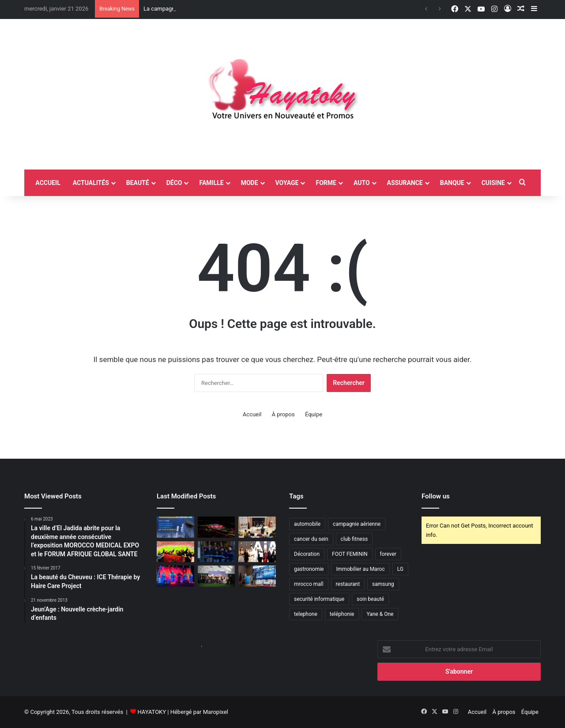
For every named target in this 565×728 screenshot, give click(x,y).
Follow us (436, 496)
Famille (211, 183)
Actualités (91, 183)
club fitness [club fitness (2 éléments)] (354, 539)
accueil (48, 183)
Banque (452, 183)
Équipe (314, 414)
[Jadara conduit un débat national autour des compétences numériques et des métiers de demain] (257, 527)
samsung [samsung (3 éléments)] (383, 584)
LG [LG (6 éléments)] (400, 569)
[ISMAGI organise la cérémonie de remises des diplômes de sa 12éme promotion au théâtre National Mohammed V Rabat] (175, 527)
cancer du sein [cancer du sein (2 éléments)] (311, 539)
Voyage (287, 183)
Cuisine (493, 183)
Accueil (252, 414)
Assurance (405, 183)
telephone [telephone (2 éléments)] (306, 614)
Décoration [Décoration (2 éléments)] (307, 554)
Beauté (138, 183)
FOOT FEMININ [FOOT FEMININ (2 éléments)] (350, 554)
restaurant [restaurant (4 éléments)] (348, 584)
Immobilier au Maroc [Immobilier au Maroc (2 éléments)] (360, 569)
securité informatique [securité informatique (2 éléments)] (319, 599)
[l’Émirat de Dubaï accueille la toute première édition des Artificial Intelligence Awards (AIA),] (257, 552)
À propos (283, 414)
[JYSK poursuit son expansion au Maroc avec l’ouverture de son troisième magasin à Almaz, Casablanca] (217, 552)
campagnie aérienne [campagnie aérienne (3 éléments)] (357, 524)
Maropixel (216, 712)
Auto (362, 183)
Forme (326, 183)
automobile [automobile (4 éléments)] (307, 524)
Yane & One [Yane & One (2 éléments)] (380, 614)
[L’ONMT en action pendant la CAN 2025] (175, 552)
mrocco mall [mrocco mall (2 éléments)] (309, 584)
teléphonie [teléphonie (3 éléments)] (342, 614)
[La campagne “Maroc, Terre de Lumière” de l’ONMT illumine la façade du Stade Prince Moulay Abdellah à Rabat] (217, 527)
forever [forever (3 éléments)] (388, 554)
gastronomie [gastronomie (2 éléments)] (309, 569)
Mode (250, 183)
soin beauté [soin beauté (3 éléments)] (370, 599)
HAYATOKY (152, 712)
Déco (174, 183)
